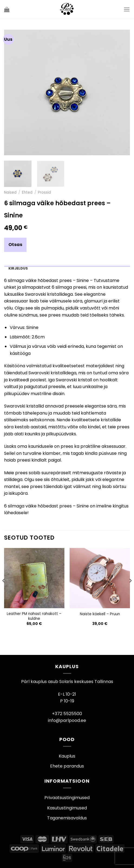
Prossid (44, 192)
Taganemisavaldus (67, 818)
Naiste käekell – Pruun (100, 614)
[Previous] (4, 591)
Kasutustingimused (67, 808)
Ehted (27, 192)
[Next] (130, 591)
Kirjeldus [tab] (18, 268)
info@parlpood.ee (67, 720)
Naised (10, 192)
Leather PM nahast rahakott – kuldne (34, 616)
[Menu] (127, 9)
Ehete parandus (67, 766)
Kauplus (67, 756)
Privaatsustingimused (67, 798)
